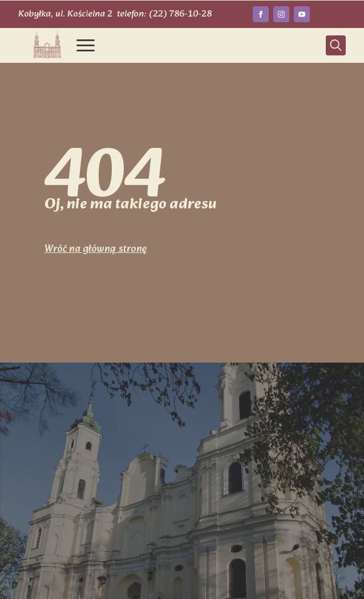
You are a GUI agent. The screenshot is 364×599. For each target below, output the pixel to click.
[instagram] (281, 14)
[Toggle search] (336, 45)
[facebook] (261, 14)
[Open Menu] (86, 45)
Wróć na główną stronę (96, 249)
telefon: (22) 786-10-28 (164, 14)
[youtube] (302, 14)
